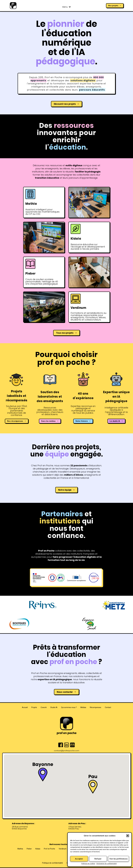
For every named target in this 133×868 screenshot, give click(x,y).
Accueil (25, 707)
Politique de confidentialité (52, 863)
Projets (34, 707)
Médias (83, 707)
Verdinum (63, 849)
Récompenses (96, 707)
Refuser (98, 859)
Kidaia (38, 849)
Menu (66, 7)
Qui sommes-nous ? (69, 707)
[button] (128, 836)
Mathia (20, 849)
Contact (108, 707)
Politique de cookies (88, 864)
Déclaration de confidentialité (107, 864)
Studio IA (54, 707)
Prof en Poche (49, 849)
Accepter (79, 859)
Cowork (44, 707)
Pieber (29, 849)
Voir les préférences (118, 859)
